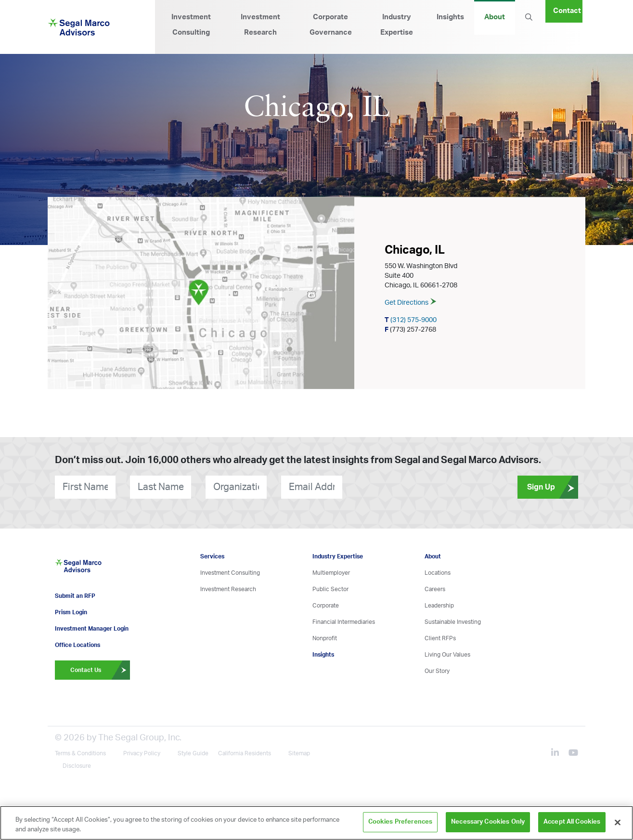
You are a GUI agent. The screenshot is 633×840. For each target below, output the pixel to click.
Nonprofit (325, 638)
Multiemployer (331, 573)
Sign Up (553, 487)
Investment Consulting (191, 25)
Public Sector (330, 589)
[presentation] (400, 487)
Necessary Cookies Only (488, 822)
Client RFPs (440, 638)
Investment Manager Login (92, 626)
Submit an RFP (75, 593)
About (495, 17)
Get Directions (411, 303)
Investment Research (260, 25)
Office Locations (78, 642)
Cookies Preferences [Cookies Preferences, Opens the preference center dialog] (400, 822)
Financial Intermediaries (344, 622)
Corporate (326, 606)
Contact (567, 11)
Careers (435, 589)
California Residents (245, 750)
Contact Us (100, 667)
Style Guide (193, 750)
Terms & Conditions (80, 750)
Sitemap (299, 750)
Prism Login (71, 609)
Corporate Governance (331, 25)
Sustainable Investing (453, 622)
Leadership (439, 606)
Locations (438, 573)
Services (212, 556)
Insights (450, 17)
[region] (316, 823)
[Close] (618, 822)
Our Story (437, 671)
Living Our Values (447, 655)
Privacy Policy (142, 750)
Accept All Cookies (572, 822)
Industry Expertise (397, 25)
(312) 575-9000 (411, 321)
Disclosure (77, 763)
